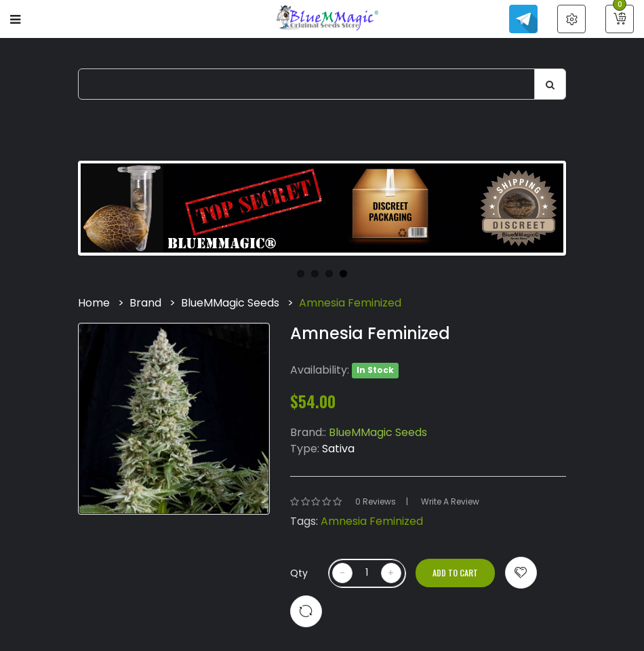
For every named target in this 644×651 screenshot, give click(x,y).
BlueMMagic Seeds (230, 303)
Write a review (450, 501)
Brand (145, 303)
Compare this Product (306, 611)
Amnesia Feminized (350, 303)
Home (94, 303)
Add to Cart (455, 573)
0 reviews (376, 501)
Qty (299, 573)
